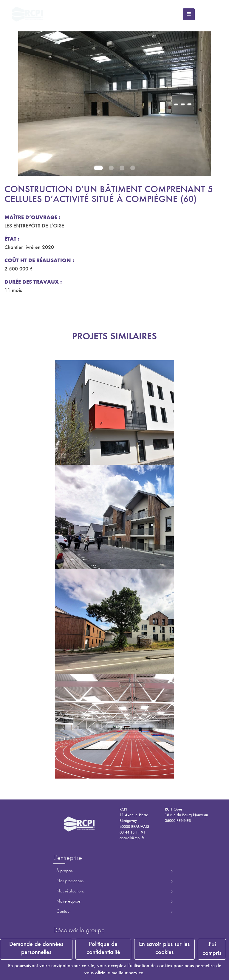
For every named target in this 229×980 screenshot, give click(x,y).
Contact (63, 912)
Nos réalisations (70, 891)
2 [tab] (111, 168)
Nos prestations (70, 881)
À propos (64, 871)
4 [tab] (133, 168)
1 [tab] (98, 168)
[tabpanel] (114, 102)
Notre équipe (68, 901)
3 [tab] (122, 168)
